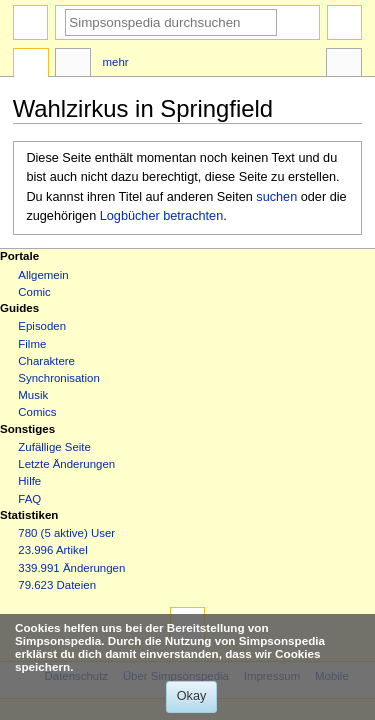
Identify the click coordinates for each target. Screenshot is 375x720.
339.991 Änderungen (71, 568)
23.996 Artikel (52, 550)
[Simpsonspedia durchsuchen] (171, 22)
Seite (31, 65)
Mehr (116, 62)
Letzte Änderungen (66, 464)
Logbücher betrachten (161, 216)
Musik (33, 395)
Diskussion (73, 65)
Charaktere (46, 361)
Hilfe (29, 481)
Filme (32, 344)
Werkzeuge (344, 65)
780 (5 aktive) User (66, 533)
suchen (276, 197)
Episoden (42, 326)
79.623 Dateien (57, 585)
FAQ (29, 499)
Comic (34, 292)
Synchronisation (59, 378)
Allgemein (43, 275)
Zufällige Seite (54, 447)
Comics (37, 412)
